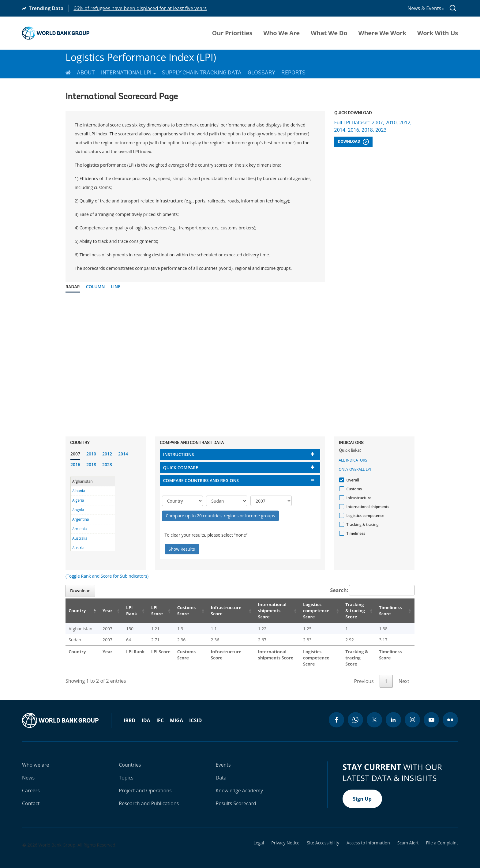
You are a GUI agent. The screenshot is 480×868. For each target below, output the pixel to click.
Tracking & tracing (362, 525)
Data (221, 772)
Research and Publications (149, 797)
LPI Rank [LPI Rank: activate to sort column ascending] (125, 611)
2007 (75, 454)
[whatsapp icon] (355, 714)
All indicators (353, 460)
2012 (107, 454)
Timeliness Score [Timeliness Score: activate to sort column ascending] (392, 611)
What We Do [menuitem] (329, 33)
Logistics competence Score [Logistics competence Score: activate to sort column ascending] (309, 611)
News (28, 772)
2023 (107, 464)
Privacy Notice (285, 837)
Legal (259, 837)
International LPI (128, 73)
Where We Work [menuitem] (382, 33)
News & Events (426, 8)
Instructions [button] (179, 454)
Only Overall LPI (355, 469)
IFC (160, 714)
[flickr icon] (450, 714)
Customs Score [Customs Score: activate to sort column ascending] (178, 611)
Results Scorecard (236, 797)
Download (353, 142)
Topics (126, 772)
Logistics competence (365, 516)
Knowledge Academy (240, 784)
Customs (353, 489)
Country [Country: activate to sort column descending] (77, 611)
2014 (123, 454)
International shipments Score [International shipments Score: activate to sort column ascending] (264, 611)
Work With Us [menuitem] (438, 33)
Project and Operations (145, 784)
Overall (352, 480)
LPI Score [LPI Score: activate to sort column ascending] (149, 611)
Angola (78, 510)
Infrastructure (358, 498)
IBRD (129, 714)
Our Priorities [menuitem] (232, 33)
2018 (91, 464)
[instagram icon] (412, 714)
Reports (293, 73)
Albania (79, 491)
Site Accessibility (323, 837)
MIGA (176, 714)
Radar (73, 287)
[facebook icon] (336, 714)
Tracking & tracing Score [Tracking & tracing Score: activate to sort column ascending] (353, 611)
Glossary (261, 73)
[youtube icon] (431, 714)
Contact (31, 797)
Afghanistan (82, 481)
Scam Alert (408, 837)
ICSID (195, 714)
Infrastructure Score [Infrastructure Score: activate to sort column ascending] (217, 611)
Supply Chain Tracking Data (202, 73)
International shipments (367, 507)
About (86, 73)
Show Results (182, 549)
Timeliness (355, 533)
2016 (75, 464)
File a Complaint (442, 837)
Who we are (36, 759)
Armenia (79, 529)
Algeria (78, 500)
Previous (364, 675)
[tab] (240, 454)
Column (96, 287)
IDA (146, 714)
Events (223, 759)
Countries (130, 759)
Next (404, 675)
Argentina (81, 519)
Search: (373, 590)
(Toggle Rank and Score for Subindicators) (107, 576)
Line (116, 287)
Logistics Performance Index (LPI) (141, 57)
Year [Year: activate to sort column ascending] (103, 611)
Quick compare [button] (181, 468)
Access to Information (368, 837)
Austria (78, 548)
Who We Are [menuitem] (281, 33)
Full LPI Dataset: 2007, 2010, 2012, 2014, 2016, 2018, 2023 (373, 126)
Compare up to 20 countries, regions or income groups (221, 516)
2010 (91, 454)
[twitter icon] (374, 714)
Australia (80, 538)
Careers (31, 784)
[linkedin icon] (393, 714)
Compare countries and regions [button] (201, 480)
